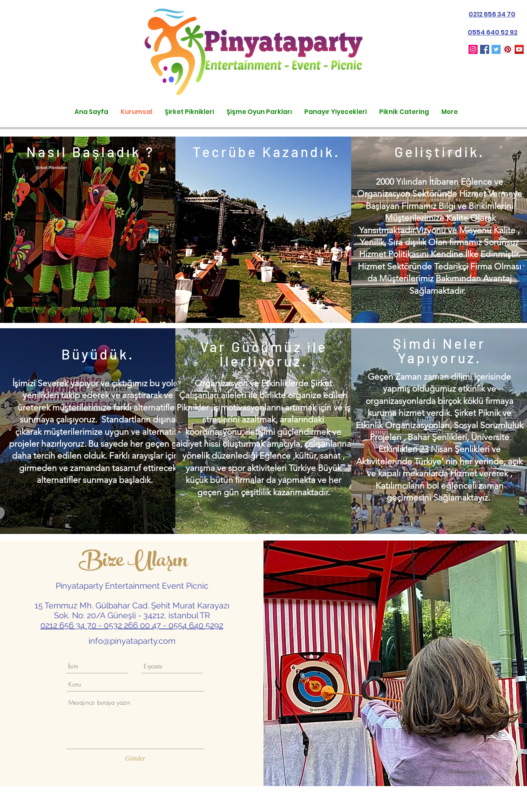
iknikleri (59, 168)
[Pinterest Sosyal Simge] (508, 49)
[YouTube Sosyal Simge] (519, 49)
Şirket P (43, 168)
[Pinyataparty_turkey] (473, 49)
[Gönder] (135, 759)
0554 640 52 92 (493, 32)
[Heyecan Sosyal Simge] (496, 49)
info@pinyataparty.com (132, 641)
